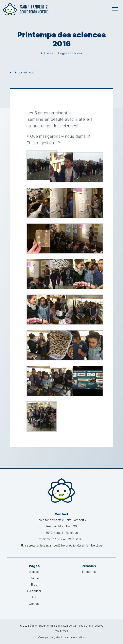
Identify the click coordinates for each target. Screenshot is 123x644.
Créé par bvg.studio (51, 637)
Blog (34, 584)
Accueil (34, 572)
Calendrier (34, 591)
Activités (47, 53)
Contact (34, 604)
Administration (76, 637)
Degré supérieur (70, 53)
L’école (34, 578)
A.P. (34, 597)
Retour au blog (22, 72)
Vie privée (62, 631)
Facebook (89, 572)
